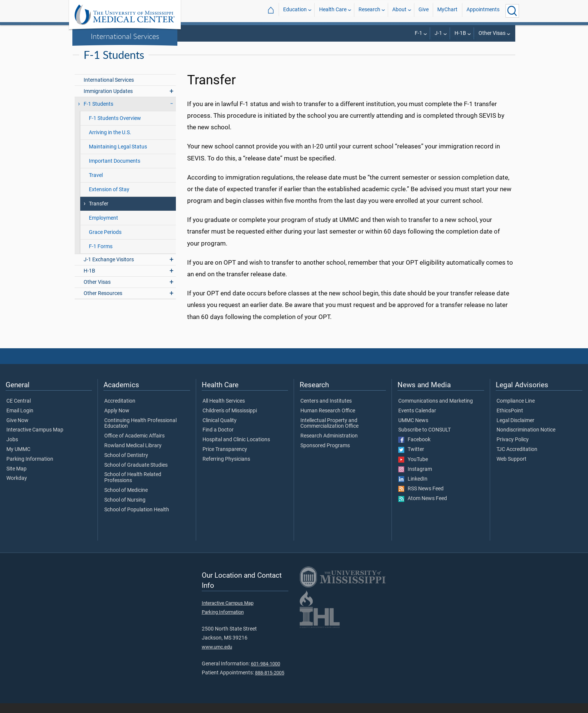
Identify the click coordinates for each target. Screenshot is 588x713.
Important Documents (115, 171)
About (399, 11)
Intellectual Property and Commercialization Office (329, 433)
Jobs (12, 449)
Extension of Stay (109, 199)
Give (424, 11)
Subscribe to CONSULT (424, 440)
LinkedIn (413, 489)
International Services (125, 36)
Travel (96, 185)
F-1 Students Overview (115, 128)
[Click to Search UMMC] (512, 11)
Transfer (99, 213)
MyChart (447, 11)
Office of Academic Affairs (134, 446)
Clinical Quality (220, 430)
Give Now (17, 430)
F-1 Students (500, 49)
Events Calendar (417, 421)
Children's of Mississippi (230, 421)
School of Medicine (126, 500)
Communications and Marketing (436, 411)
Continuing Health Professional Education (140, 433)
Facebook (414, 449)
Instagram (415, 479)
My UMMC (18, 459)
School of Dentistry (126, 465)
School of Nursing (125, 510)
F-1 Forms (101, 256)
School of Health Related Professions (133, 487)
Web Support (511, 469)
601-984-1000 (265, 673)
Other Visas (492, 33)
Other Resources (103, 303)
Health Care (333, 11)
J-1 (438, 33)
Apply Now (117, 421)
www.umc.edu (217, 657)
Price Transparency (225, 459)
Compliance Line (516, 411)
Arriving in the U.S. (110, 142)
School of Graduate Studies (136, 475)
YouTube (413, 469)
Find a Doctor (218, 440)
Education (295, 11)
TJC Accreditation (517, 459)
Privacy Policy (513, 449)
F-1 (418, 33)
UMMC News (413, 430)
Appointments (483, 11)
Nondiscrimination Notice (526, 440)
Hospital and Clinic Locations (236, 449)
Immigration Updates (108, 101)
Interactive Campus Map (35, 440)
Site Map (16, 479)
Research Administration (329, 446)
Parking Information (30, 469)
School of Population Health (137, 520)
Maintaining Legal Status (118, 157)
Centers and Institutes (326, 411)
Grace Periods (105, 242)
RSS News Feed (421, 499)
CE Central (19, 411)
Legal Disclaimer (515, 430)
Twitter (411, 459)
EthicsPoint (510, 421)
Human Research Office (328, 421)
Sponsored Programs (325, 455)
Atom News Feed (423, 508)
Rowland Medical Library (133, 455)
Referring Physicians (226, 469)
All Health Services (224, 411)
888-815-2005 (270, 682)
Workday (17, 488)
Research (369, 11)
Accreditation (120, 411)
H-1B (460, 33)
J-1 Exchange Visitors (109, 269)
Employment (103, 228)
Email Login (20, 421)
